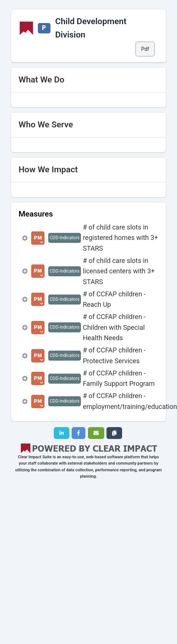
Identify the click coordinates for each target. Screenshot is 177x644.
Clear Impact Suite (35, 457)
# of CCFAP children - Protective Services (114, 355)
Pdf (145, 49)
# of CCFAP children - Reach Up (114, 299)
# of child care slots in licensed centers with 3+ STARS (119, 271)
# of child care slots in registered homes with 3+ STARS (120, 238)
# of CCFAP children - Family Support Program (119, 378)
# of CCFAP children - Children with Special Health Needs (114, 327)
